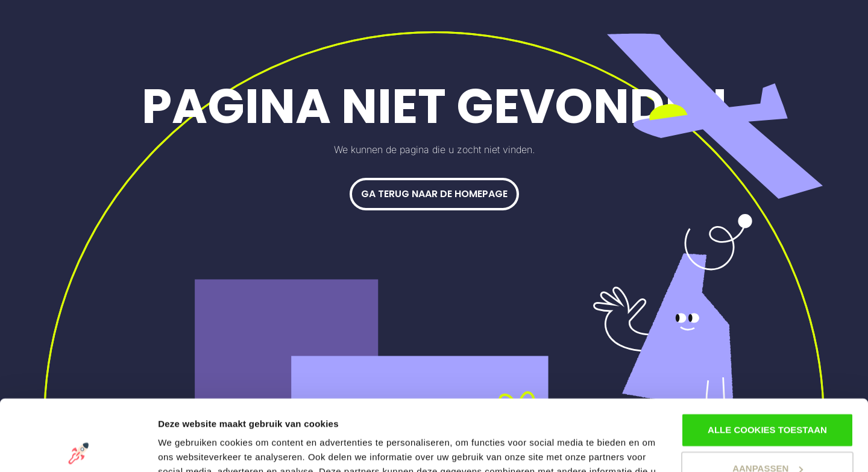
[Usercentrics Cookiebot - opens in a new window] (78, 448)
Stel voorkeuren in (198, 448)
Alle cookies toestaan (767, 359)
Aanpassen (768, 398)
